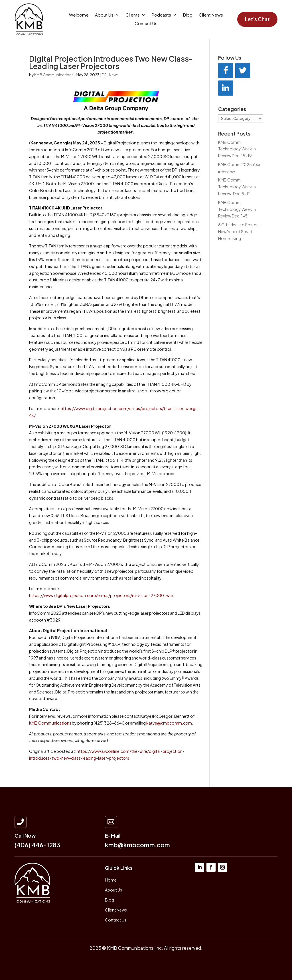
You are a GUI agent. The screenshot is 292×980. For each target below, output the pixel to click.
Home (111, 880)
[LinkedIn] (226, 88)
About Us (104, 15)
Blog (188, 15)
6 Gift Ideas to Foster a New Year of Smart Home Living (239, 231)
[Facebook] (226, 71)
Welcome (79, 15)
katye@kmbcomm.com (169, 723)
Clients (133, 15)
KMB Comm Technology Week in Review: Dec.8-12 (237, 187)
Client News (211, 15)
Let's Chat (257, 19)
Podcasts (161, 15)
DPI (105, 75)
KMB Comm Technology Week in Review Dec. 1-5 (237, 209)
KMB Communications (54, 75)
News (114, 75)
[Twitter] (243, 71)
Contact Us (146, 24)
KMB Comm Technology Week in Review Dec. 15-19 (237, 149)
